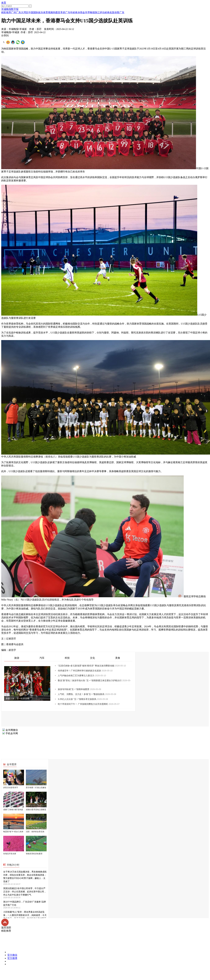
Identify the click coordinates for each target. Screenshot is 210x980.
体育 (4, 3)
